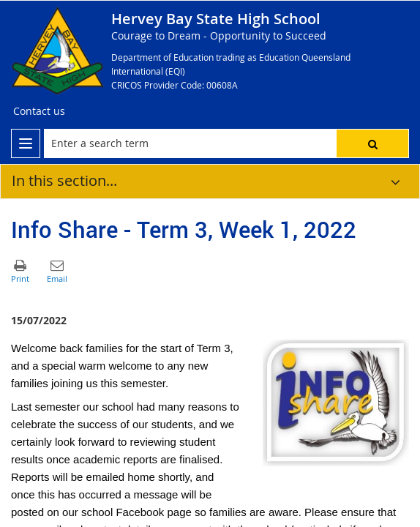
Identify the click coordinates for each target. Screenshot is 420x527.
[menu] (26, 143)
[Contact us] (39, 111)
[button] (372, 143)
